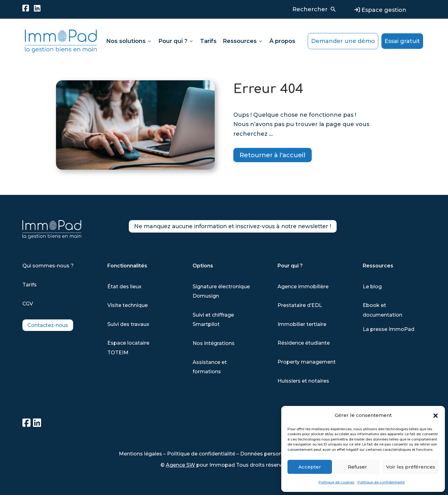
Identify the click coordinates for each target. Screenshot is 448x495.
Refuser (357, 467)
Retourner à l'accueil (273, 155)
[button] (436, 416)
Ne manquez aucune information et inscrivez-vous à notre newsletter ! (249, 227)
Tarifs (208, 41)
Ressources (243, 41)
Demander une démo (343, 41)
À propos (282, 41)
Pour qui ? (176, 41)
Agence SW (180, 465)
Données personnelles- (270, 454)
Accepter (310, 467)
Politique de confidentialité (381, 482)
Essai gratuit (402, 41)
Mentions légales (140, 454)
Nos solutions (129, 41)
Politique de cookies (336, 482)
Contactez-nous (48, 325)
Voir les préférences (411, 467)
